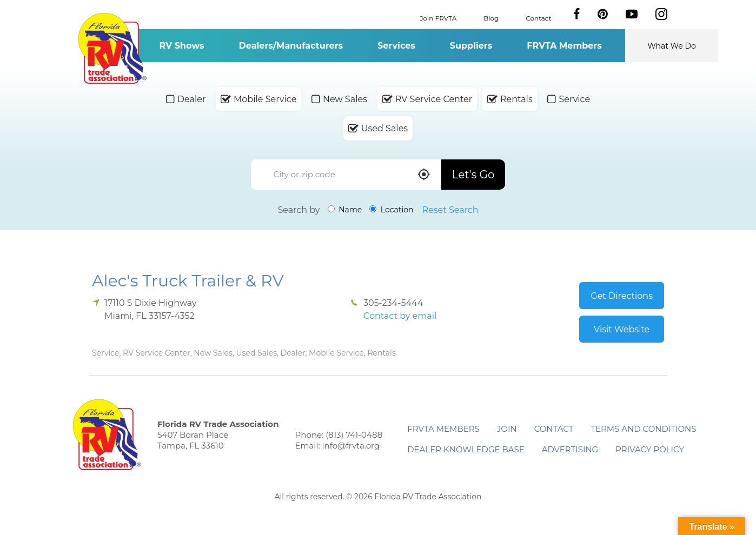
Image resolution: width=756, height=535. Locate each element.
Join (507, 429)
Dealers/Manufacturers (291, 46)
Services (396, 46)
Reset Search (450, 210)
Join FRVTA (439, 18)
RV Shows (181, 46)
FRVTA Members (564, 46)
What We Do (672, 46)
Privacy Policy (650, 449)
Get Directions (622, 296)
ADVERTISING (570, 449)
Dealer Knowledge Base (466, 449)
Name (345, 210)
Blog (491, 18)
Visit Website (622, 329)
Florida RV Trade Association (112, 48)
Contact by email (400, 316)
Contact (538, 18)
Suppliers (471, 46)
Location (391, 210)
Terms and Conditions (643, 429)
